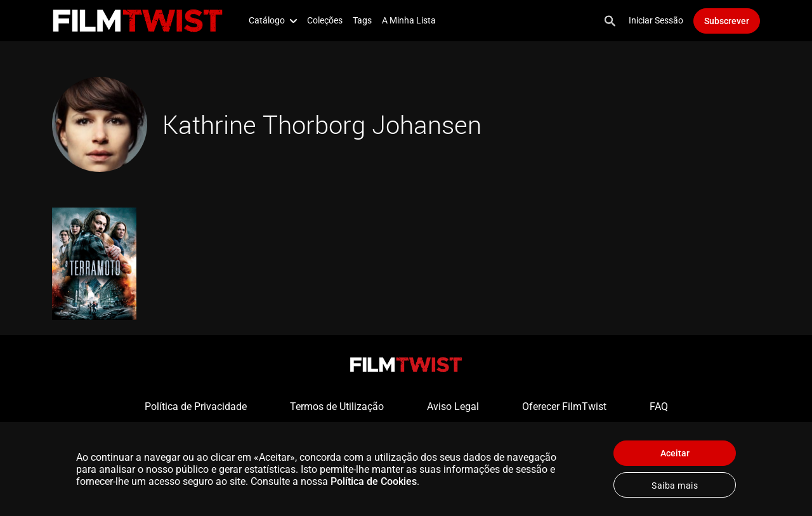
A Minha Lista (409, 20)
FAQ (659, 407)
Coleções (325, 20)
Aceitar (675, 453)
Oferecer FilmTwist (564, 407)
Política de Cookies (374, 481)
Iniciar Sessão (656, 20)
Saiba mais (675, 486)
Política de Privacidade (196, 407)
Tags (362, 20)
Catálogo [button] (273, 20)
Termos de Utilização (337, 407)
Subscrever (727, 21)
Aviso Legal (453, 407)
